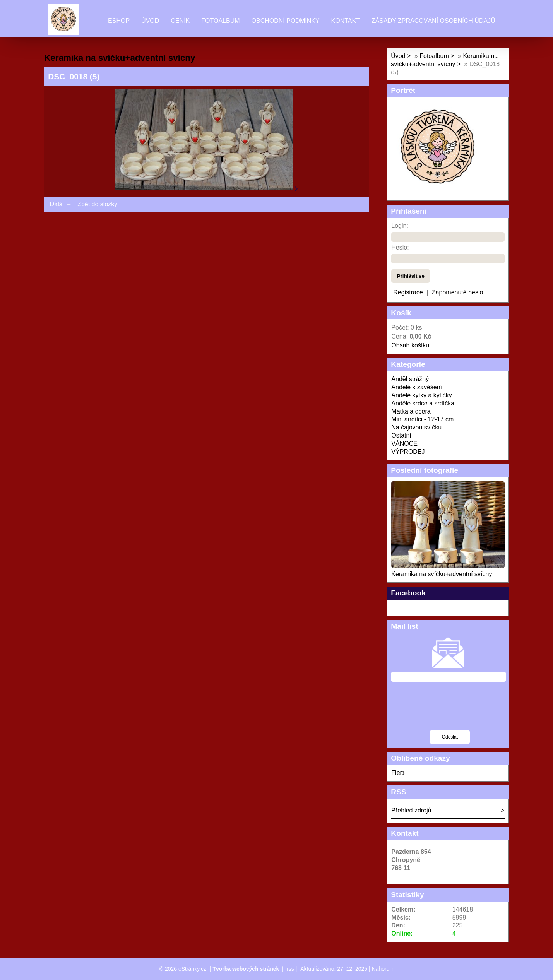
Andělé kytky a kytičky (422, 395)
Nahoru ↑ (383, 969)
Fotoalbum (220, 21)
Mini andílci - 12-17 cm (422, 419)
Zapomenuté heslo (458, 292)
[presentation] (450, 711)
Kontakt (346, 21)
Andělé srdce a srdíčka (423, 403)
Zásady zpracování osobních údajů (433, 21)
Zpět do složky (97, 204)
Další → (61, 204)
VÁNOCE (404, 444)
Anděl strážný (410, 379)
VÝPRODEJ (408, 452)
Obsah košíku (410, 345)
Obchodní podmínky (286, 21)
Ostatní (401, 435)
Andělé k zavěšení (417, 387)
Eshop (119, 21)
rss (290, 969)
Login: (400, 226)
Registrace (408, 292)
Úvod (150, 21)
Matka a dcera (411, 411)
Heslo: (400, 247)
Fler (398, 773)
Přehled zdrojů (411, 810)
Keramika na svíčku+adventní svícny (442, 574)
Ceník (180, 21)
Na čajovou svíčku (416, 427)
